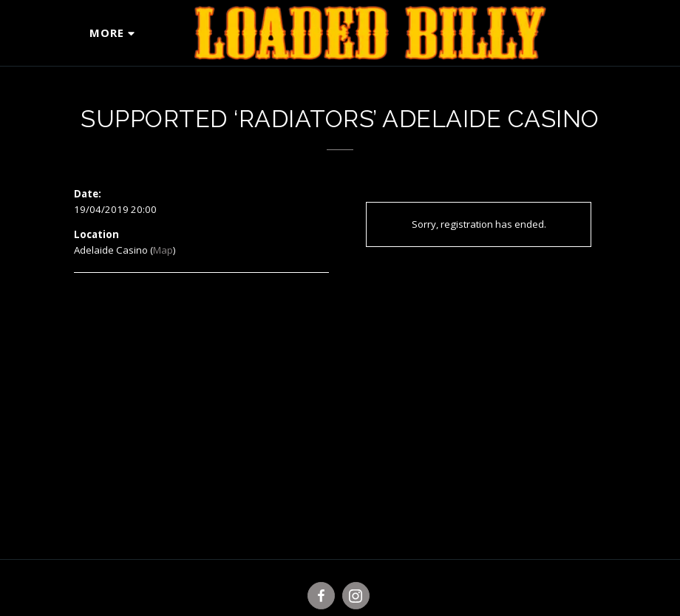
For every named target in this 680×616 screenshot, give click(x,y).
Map (163, 250)
